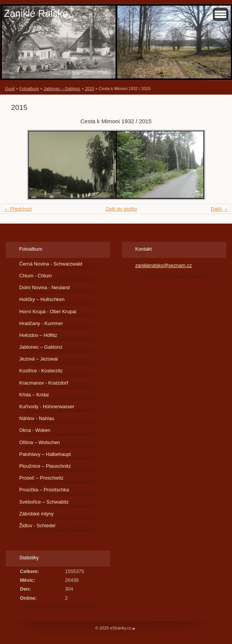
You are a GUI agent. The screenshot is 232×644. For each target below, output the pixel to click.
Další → (219, 209)
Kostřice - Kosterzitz (41, 371)
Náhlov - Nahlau (37, 418)
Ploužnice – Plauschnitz (45, 466)
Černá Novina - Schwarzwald (51, 264)
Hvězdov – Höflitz (38, 335)
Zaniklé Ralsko (36, 13)
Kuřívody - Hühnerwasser (47, 407)
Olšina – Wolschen (39, 442)
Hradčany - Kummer (41, 323)
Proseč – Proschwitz (41, 478)
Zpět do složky (121, 209)
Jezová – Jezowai (38, 359)
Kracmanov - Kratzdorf (44, 383)
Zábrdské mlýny (36, 514)
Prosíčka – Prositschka (44, 490)
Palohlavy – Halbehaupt (45, 454)
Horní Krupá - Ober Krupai (48, 312)
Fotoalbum (29, 89)
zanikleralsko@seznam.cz (164, 265)
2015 (89, 89)
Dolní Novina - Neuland (44, 287)
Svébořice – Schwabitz (44, 502)
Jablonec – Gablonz (62, 89)
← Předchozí (18, 209)
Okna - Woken (35, 430)
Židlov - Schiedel (37, 526)
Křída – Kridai (34, 395)
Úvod (10, 89)
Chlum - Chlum (35, 276)
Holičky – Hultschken (42, 299)
